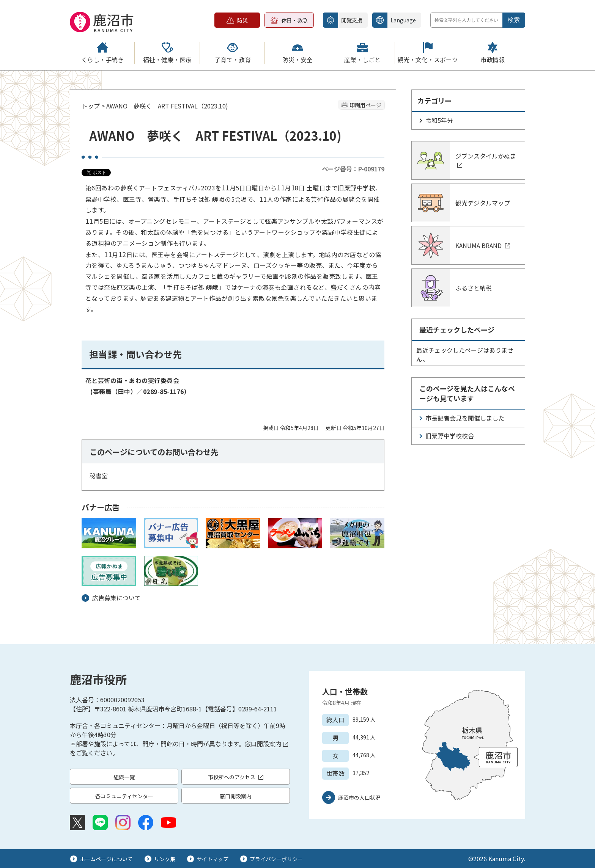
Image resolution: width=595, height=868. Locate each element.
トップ (91, 106)
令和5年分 (439, 120)
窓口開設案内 (266, 744)
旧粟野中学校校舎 (450, 436)
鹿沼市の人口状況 (359, 797)
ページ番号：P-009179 (353, 169)
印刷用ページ (365, 105)
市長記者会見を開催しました (465, 418)
